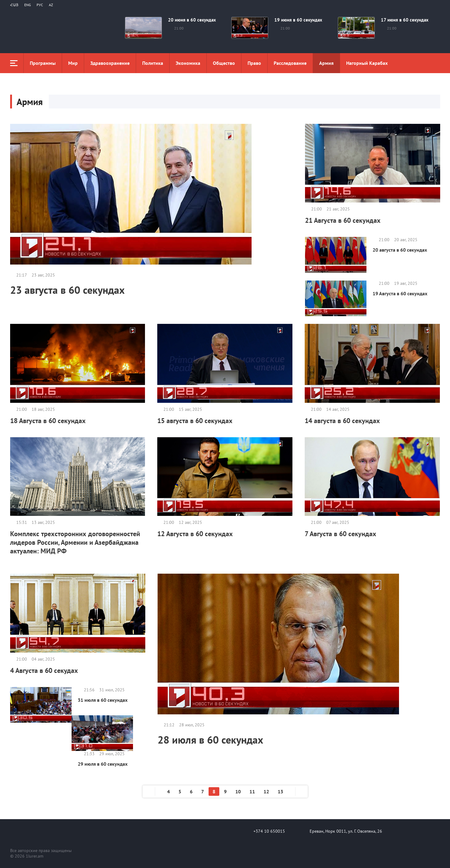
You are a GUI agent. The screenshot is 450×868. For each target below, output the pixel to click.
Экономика (188, 63)
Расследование (290, 63)
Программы (43, 63)
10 (238, 791)
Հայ (14, 5)
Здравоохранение (110, 63)
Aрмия (326, 63)
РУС (40, 5)
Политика (153, 63)
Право (254, 63)
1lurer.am (35, 856)
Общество (224, 63)
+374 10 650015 (269, 831)
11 (252, 791)
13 (280, 791)
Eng (27, 5)
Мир (73, 63)
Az (51, 5)
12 (266, 791)
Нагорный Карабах (367, 63)
